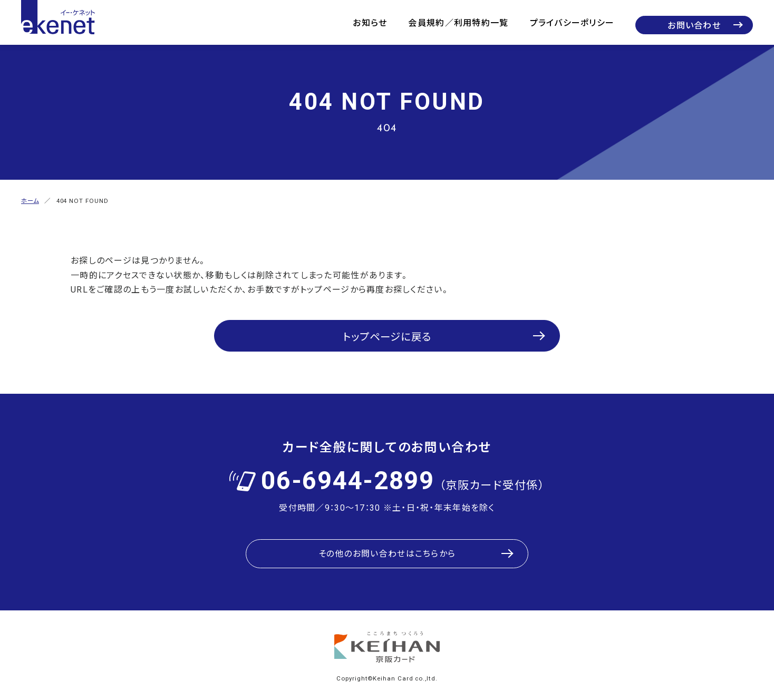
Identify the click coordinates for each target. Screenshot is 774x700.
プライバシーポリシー (572, 22)
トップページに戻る (387, 333)
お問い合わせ (694, 25)
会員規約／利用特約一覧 (458, 22)
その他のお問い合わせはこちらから (387, 549)
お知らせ (370, 22)
